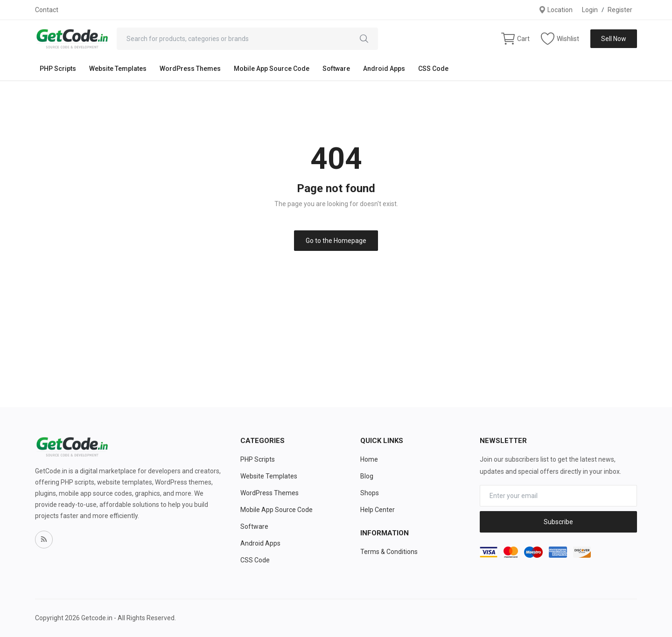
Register (620, 10)
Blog (367, 476)
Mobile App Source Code (272, 69)
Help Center (378, 510)
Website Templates (118, 69)
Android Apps (384, 69)
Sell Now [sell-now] (614, 39)
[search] (364, 39)
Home (369, 459)
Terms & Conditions (389, 552)
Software (336, 69)
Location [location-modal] (556, 10)
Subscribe (558, 522)
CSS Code (433, 69)
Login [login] (590, 10)
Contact (47, 10)
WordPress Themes (190, 69)
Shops (370, 493)
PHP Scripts (58, 69)
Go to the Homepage (336, 241)
